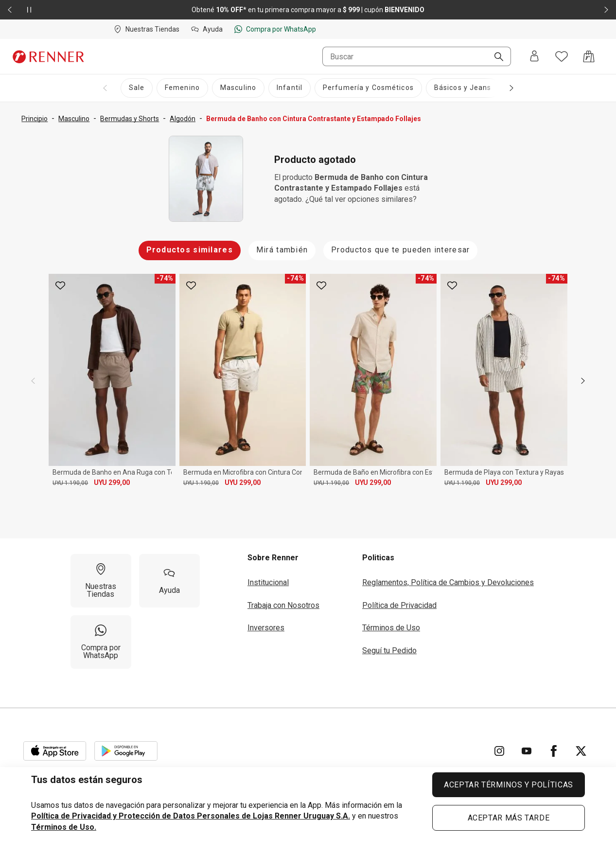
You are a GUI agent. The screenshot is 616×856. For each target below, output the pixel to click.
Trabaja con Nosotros (283, 605)
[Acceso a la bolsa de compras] (589, 56)
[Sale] (137, 88)
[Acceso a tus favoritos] (562, 56)
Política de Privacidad (399, 605)
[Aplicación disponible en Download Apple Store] (55, 751)
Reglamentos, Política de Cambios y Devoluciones (448, 582)
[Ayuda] (169, 581)
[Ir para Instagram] (499, 751)
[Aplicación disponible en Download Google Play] (126, 751)
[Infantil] (290, 88)
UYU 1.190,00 (70, 483)
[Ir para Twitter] (581, 751)
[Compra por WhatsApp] (101, 642)
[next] (583, 381)
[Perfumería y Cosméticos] (368, 88)
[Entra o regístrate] (534, 57)
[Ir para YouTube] (527, 751)
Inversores (266, 628)
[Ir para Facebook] (554, 751)
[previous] (33, 381)
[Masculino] (238, 88)
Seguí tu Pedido (389, 651)
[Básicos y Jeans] (463, 88)
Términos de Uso (391, 628)
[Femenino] (182, 88)
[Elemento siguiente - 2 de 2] (606, 10)
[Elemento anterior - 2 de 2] (10, 10)
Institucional (268, 582)
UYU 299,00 (112, 482)
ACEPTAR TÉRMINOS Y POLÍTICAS (509, 785)
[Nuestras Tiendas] (101, 581)
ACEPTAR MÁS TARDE (509, 818)
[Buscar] (495, 57)
